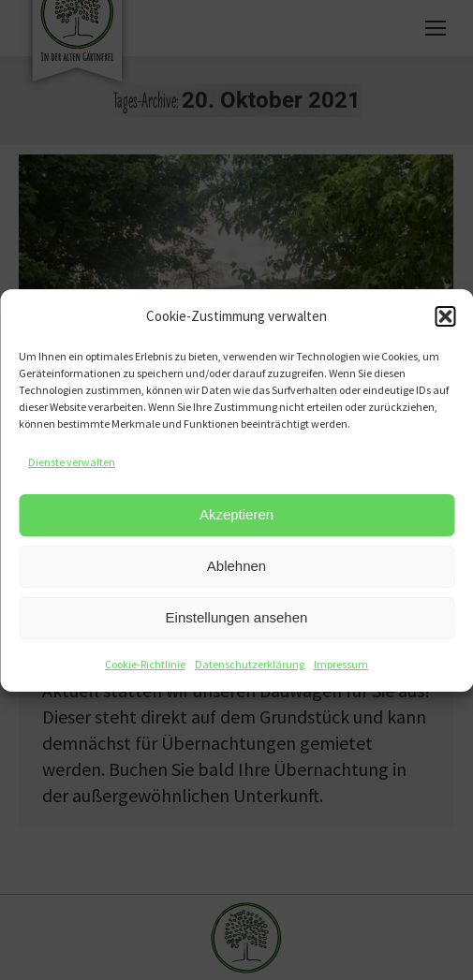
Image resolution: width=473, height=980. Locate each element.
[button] (445, 316)
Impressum (341, 664)
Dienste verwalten (72, 462)
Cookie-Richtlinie (145, 664)
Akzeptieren (236, 514)
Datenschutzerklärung (250, 664)
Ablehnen (236, 566)
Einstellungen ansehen (237, 617)
